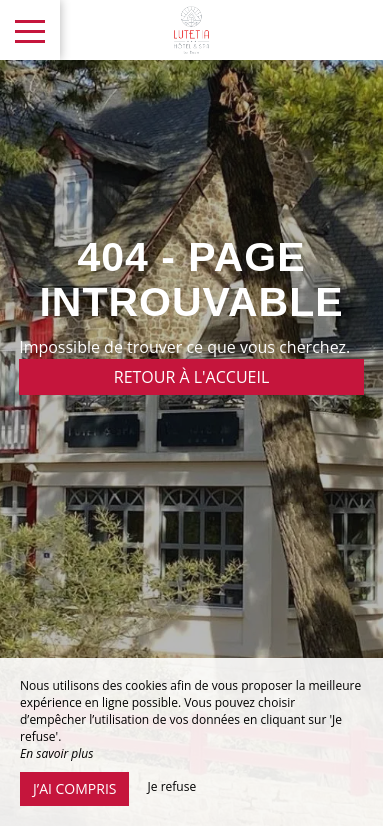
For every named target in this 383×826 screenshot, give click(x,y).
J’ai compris (74, 788)
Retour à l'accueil (192, 377)
